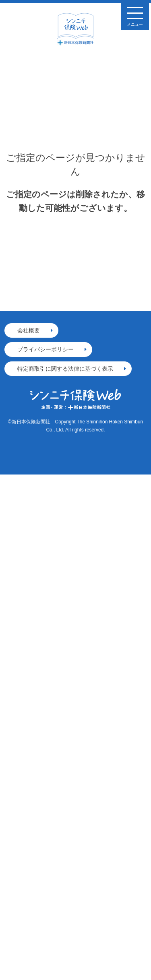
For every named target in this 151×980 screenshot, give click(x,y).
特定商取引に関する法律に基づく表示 (65, 369)
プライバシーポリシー (46, 349)
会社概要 (29, 330)
